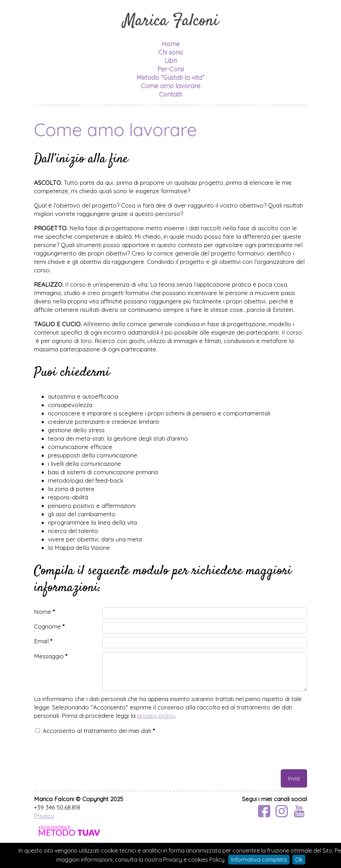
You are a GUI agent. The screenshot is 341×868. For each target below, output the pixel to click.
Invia (294, 778)
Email (43, 641)
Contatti (170, 94)
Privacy (44, 816)
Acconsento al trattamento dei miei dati (99, 731)
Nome (44, 612)
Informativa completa (259, 860)
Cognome (49, 626)
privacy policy (156, 716)
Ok (299, 860)
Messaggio (51, 656)
